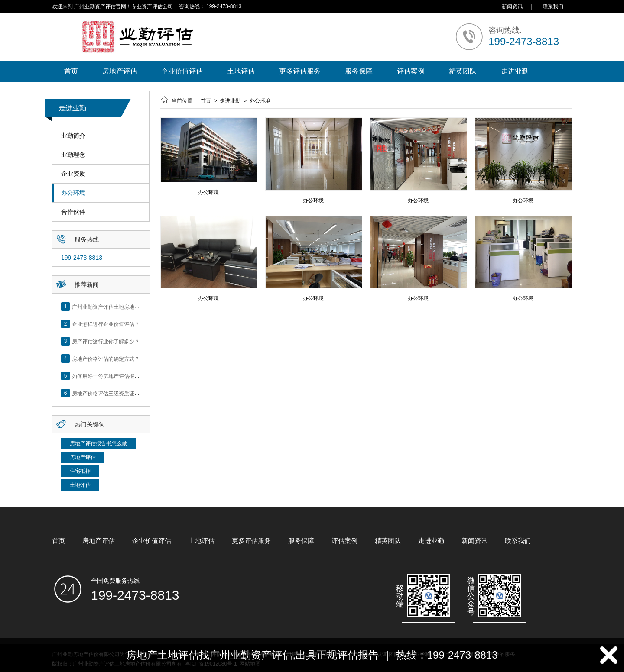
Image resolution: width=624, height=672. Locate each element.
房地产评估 (120, 71)
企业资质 (73, 174)
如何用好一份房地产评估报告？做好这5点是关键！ (131, 376)
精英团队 (463, 71)
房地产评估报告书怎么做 (98, 443)
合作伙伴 (73, 212)
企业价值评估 (182, 71)
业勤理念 (73, 155)
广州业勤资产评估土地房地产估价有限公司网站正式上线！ (140, 307)
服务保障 (359, 71)
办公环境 (73, 193)
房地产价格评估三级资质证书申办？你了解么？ (127, 393)
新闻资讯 (512, 6)
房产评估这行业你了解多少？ (106, 341)
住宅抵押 (80, 471)
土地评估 (241, 71)
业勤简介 (73, 136)
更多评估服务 (300, 71)
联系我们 (553, 6)
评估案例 (411, 71)
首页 (71, 71)
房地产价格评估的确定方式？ (106, 359)
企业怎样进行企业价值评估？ (106, 324)
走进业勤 (515, 71)
